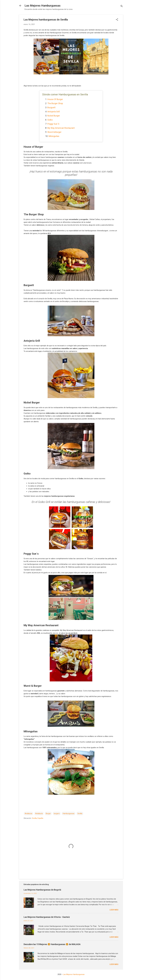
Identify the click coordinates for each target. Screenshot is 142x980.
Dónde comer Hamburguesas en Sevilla (65, 94)
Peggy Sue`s (53, 124)
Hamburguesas (69, 814)
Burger (48, 814)
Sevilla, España (38, 818)
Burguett (51, 107)
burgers (57, 814)
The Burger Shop (55, 103)
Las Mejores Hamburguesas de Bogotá (42, 890)
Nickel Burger (54, 116)
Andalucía (39, 814)
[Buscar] (122, 6)
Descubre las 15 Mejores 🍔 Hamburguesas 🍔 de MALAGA (52, 944)
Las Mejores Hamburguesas (43, 6)
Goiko (50, 120)
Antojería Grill (54, 112)
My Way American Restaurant (61, 128)
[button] (117, 20)
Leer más (114, 910)
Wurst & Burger (54, 132)
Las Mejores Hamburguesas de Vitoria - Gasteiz (47, 917)
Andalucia (28, 814)
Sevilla (80, 814)
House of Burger (55, 99)
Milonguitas (54, 136)
